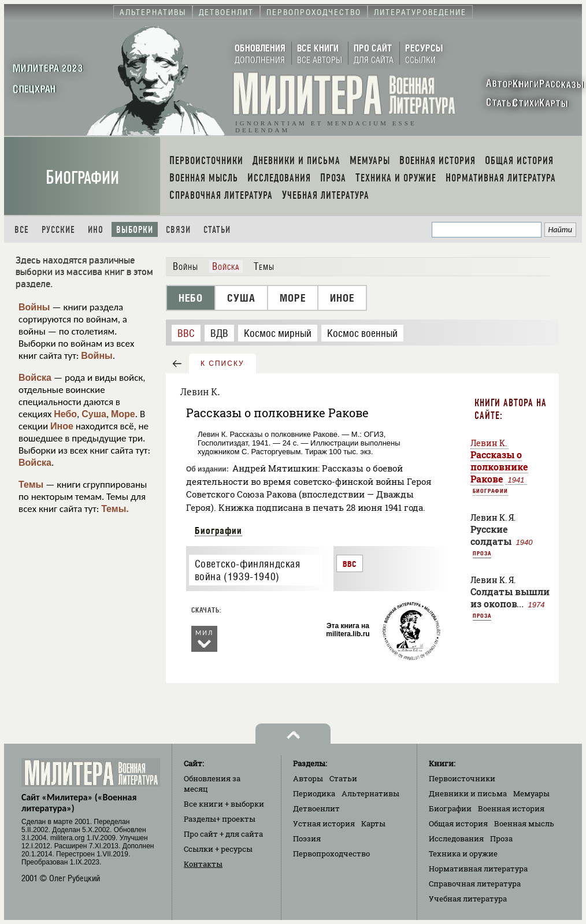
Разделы (220, 819)
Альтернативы (370, 793)
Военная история (511, 808)
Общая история (458, 823)
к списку (222, 363)
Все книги (224, 804)
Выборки (135, 230)
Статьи (217, 230)
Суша (94, 414)
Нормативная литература (478, 869)
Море (123, 414)
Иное (62, 426)
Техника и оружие (463, 854)
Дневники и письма (468, 793)
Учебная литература (468, 899)
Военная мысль (524, 823)
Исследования (456, 838)
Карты (373, 823)
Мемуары (531, 793)
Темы (31, 485)
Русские (58, 230)
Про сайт (223, 834)
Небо (65, 414)
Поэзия (307, 838)
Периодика (314, 793)
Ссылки (218, 849)
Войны (34, 307)
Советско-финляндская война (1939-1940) (248, 570)
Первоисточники (462, 778)
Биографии (82, 178)
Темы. (115, 509)
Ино (96, 230)
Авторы (308, 778)
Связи (178, 230)
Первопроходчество (331, 854)
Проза (482, 553)
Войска (35, 378)
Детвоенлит (316, 808)
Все (22, 230)
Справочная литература (475, 884)
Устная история (324, 823)
